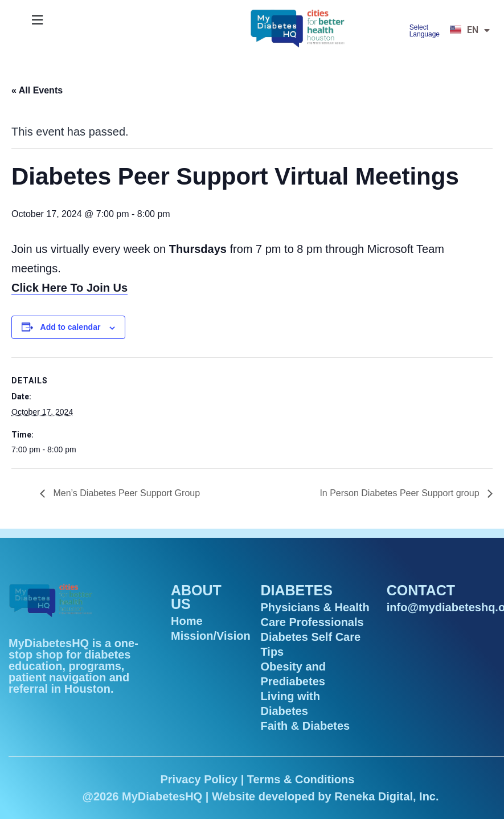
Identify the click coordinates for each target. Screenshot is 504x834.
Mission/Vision (211, 636)
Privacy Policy (199, 779)
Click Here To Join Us (69, 288)
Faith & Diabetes (305, 726)
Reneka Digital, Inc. (386, 796)
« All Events (37, 90)
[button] (37, 20)
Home (187, 621)
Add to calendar (71, 327)
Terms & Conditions (301, 779)
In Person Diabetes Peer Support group (401, 493)
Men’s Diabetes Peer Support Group (125, 493)
